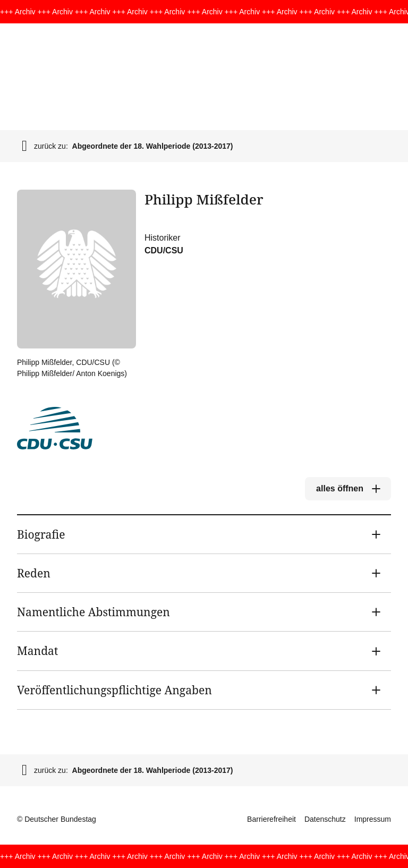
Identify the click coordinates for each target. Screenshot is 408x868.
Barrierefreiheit (271, 819)
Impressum (373, 819)
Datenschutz (325, 819)
